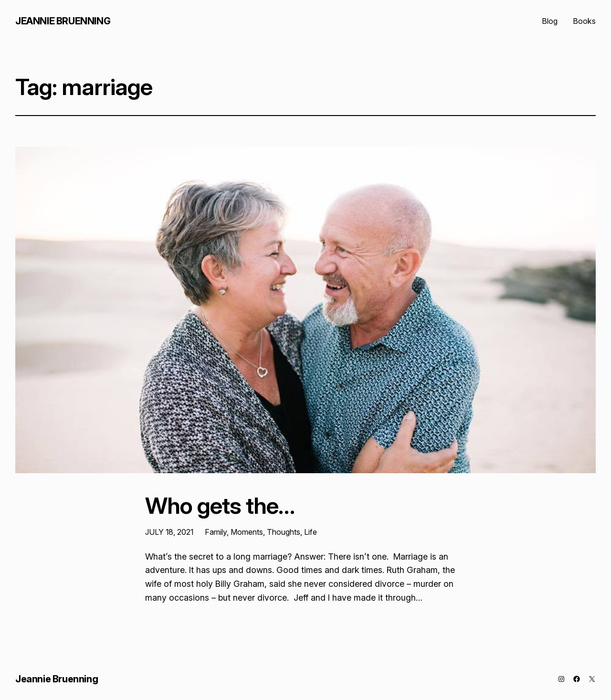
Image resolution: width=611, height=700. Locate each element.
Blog (550, 21)
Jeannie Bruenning (63, 21)
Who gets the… (220, 505)
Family (216, 532)
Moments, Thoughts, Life (274, 532)
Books (584, 21)
